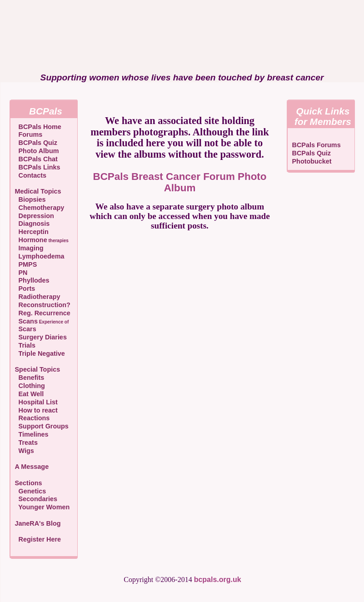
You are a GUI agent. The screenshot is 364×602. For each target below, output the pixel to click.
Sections (29, 483)
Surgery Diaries (41, 337)
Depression (35, 216)
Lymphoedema (40, 256)
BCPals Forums (317, 145)
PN (21, 273)
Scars (26, 329)
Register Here (40, 539)
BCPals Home (38, 127)
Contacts (31, 175)
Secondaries (36, 499)
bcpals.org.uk (218, 580)
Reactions (32, 418)
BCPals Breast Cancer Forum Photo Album (180, 182)
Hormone (42, 240)
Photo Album (37, 151)
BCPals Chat (36, 159)
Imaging (29, 248)
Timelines (32, 434)
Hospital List (36, 402)
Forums (29, 134)
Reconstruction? (43, 305)
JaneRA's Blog (38, 523)
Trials (25, 345)
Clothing (30, 386)
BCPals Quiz (36, 143)
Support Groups (42, 426)
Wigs (25, 451)
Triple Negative (40, 353)
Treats (26, 443)
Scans (42, 321)
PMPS (26, 264)
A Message (32, 467)
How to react (36, 410)
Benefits (30, 378)
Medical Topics (38, 191)
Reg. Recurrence (43, 313)
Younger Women (42, 507)
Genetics (31, 491)
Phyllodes (32, 280)
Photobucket (312, 161)
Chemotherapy (40, 208)
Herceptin (32, 232)
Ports (25, 289)
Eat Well (30, 394)
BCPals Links (38, 167)
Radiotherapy (38, 297)
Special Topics (38, 369)
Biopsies (30, 199)
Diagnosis (32, 224)
